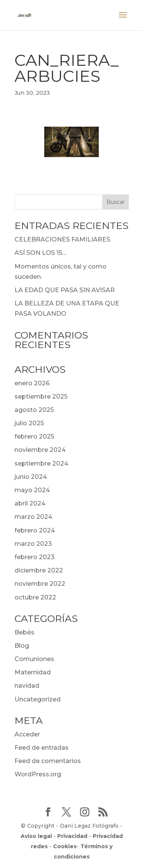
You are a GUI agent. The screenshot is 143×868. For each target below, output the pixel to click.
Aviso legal (36, 836)
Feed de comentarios (48, 761)
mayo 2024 (32, 490)
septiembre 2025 (41, 397)
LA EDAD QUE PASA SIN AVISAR (65, 290)
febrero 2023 (35, 557)
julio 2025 (29, 423)
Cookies (65, 846)
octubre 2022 (35, 597)
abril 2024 (30, 503)
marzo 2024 (33, 517)
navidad (27, 686)
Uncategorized (38, 699)
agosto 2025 (34, 410)
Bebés (24, 632)
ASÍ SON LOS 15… (40, 253)
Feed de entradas (42, 748)
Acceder (27, 734)
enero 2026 (32, 383)
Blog (22, 646)
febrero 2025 (34, 436)
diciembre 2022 (39, 570)
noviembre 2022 (40, 584)
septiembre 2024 (41, 463)
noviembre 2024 (40, 450)
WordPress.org (38, 774)
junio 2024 (31, 477)
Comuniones (34, 659)
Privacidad (72, 836)
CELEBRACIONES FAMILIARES (62, 239)
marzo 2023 (33, 544)
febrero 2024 (35, 530)
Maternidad (33, 672)
